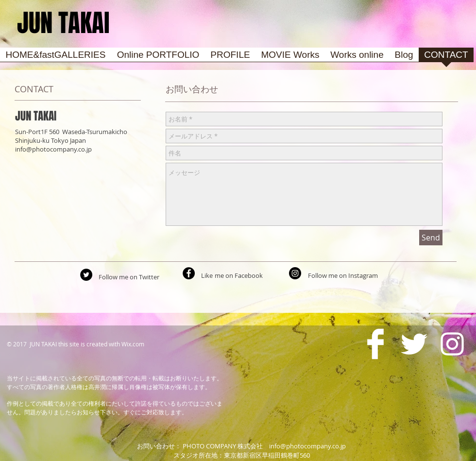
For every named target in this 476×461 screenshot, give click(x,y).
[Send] (431, 238)
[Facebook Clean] (375, 344)
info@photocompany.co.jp (53, 149)
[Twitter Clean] (414, 344)
